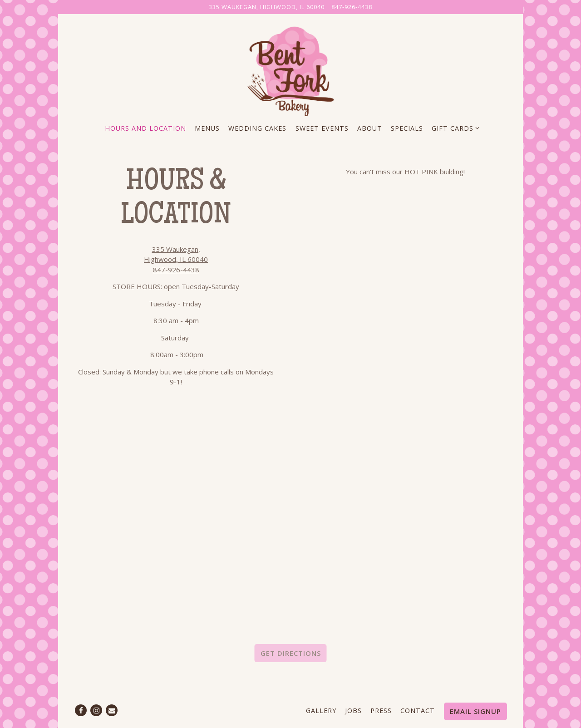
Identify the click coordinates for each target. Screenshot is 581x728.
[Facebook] (81, 710)
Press (381, 711)
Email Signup (475, 711)
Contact (418, 711)
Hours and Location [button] (145, 128)
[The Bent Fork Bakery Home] (290, 70)
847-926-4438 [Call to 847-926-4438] (352, 7)
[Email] (112, 710)
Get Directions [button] (291, 653)
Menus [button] (207, 128)
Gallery (321, 711)
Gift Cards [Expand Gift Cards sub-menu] (454, 128)
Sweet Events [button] (322, 128)
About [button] (370, 128)
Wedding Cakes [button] (257, 128)
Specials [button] (407, 128)
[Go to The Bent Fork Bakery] (267, 7)
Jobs (353, 711)
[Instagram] (96, 710)
